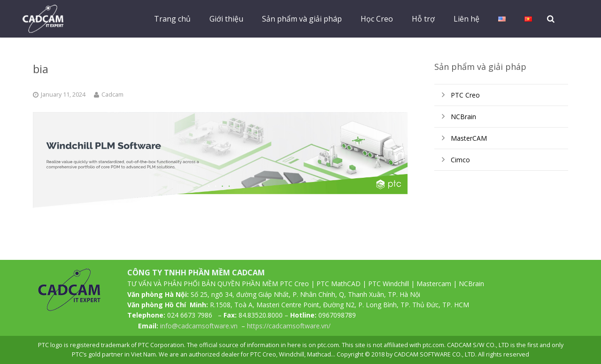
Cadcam (112, 95)
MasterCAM (469, 138)
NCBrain (463, 117)
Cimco (460, 160)
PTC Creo (465, 95)
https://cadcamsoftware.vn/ (289, 326)
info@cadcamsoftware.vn (199, 326)
